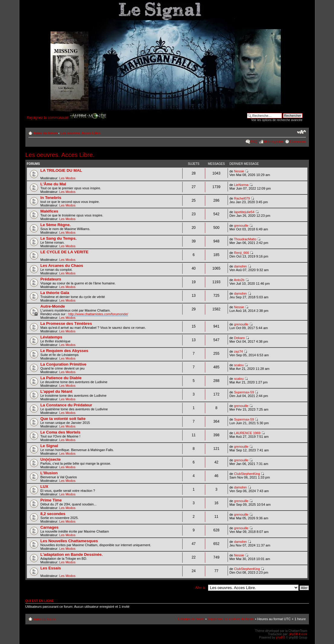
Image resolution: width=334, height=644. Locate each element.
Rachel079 (242, 198)
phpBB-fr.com (298, 634)
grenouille (241, 226)
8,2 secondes (53, 514)
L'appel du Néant (57, 391)
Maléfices (49, 211)
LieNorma (241, 185)
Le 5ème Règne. (56, 225)
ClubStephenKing (247, 474)
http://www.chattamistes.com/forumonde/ (98, 314)
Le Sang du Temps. (59, 238)
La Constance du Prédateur (66, 405)
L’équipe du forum (191, 619)
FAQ (254, 142)
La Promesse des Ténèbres (66, 324)
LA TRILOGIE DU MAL (61, 170)
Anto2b (239, 280)
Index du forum (45, 133)
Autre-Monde (53, 306)
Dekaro (239, 338)
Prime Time (51, 500)
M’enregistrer (274, 142)
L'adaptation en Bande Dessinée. (72, 554)
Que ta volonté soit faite (63, 419)
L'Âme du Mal (53, 184)
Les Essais (51, 568)
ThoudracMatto (245, 239)
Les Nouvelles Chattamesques (69, 541)
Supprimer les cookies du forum (231, 619)
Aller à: (200, 588)
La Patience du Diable (61, 378)
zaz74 (238, 351)
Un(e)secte (51, 459)
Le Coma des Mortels (61, 432)
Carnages (50, 527)
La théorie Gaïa (55, 293)
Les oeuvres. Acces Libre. (81, 133)
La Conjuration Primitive (63, 364)
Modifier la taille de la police (302, 132)
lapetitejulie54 (244, 212)
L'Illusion (49, 473)
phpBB (280, 638)
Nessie (239, 171)
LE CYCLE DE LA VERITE (65, 252)
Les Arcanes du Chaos (62, 266)
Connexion (298, 142)
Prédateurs (51, 279)
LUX (44, 487)
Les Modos (67, 178)
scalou (239, 365)
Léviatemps (52, 337)
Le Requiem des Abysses (65, 351)
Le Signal (49, 446)
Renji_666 (242, 253)
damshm (240, 266)
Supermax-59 (244, 392)
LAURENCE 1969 (247, 433)
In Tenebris (51, 198)
